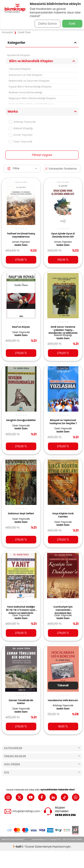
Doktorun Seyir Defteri (21, 514)
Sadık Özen (21, 245)
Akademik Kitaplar (18, 55)
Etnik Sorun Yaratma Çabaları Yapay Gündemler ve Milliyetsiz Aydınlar (63, 329)
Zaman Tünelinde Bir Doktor (21, 702)
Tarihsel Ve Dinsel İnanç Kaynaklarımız (21, 235)
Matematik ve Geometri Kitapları (29, 81)
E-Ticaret (28, 847)
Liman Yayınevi (20, 135)
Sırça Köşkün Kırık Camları (63, 515)
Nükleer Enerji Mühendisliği (25, 92)
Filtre (22, 168)
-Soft (17, 847)
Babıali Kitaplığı (21, 128)
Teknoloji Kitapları (20, 69)
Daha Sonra (47, 24)
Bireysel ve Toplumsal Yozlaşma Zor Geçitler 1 (63, 422)
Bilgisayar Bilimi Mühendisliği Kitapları (32, 98)
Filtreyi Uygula (42, 155)
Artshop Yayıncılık (22, 122)
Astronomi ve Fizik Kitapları (26, 75)
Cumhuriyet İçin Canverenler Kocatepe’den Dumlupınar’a (63, 609)
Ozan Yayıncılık (20, 142)
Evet (72, 24)
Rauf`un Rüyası (21, 327)
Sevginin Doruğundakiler (21, 420)
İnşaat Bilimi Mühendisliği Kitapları (30, 87)
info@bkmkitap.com (26, 811)
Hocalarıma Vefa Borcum (63, 700)
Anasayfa (7, 33)
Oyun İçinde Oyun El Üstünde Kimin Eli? (63, 235)
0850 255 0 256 (66, 815)
